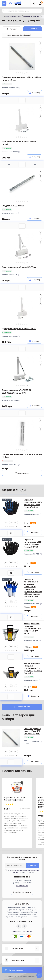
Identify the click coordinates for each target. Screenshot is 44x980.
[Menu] (4, 3)
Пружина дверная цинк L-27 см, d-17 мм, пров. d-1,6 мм (32, 731)
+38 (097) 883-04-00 (23, 883)
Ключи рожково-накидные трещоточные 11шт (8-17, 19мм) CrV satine (32, 629)
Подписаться (33, 865)
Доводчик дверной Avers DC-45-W (19, 329)
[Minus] (9, 100)
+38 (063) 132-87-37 (23, 880)
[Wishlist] (40, 47)
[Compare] (40, 52)
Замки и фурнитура (13, 16)
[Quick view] (40, 43)
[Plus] (35, 100)
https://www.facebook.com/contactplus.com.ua (19, 926)
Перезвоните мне (22, 886)
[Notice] (22, 473)
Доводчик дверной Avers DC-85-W (19, 267)
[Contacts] (34, 3)
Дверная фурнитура (31, 16)
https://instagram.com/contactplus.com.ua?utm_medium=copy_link (24, 926)
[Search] (4, 11)
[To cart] (34, 93)
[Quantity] (11, 533)
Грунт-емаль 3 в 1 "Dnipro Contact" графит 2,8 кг (15, 799)
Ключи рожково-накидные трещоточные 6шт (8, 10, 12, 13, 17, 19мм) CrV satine (33, 668)
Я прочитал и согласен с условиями (23, 871)
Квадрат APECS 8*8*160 (13, 206)
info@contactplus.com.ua (22, 931)
